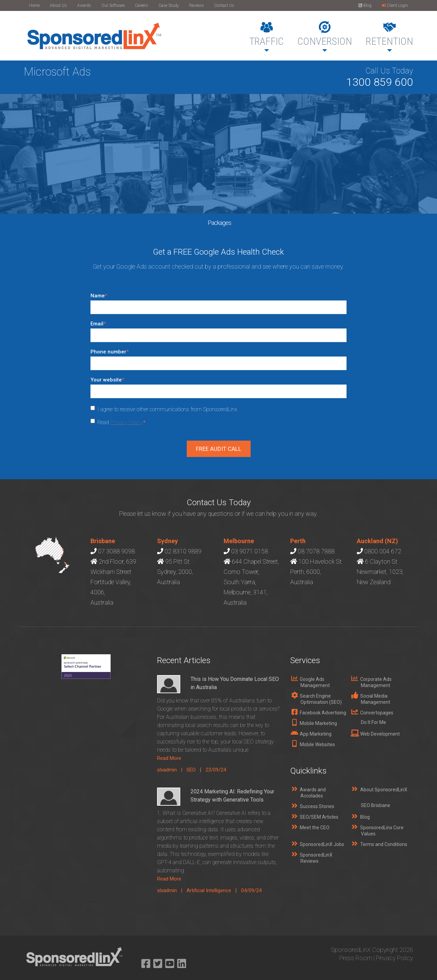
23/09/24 (216, 770)
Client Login (395, 5)
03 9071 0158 (250, 551)
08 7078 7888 (316, 551)
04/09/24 (251, 890)
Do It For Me (373, 722)
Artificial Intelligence (209, 890)
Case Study (169, 5)
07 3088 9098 (116, 551)
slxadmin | (172, 770)
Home (34, 5)
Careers (142, 5)
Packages (219, 223)
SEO (191, 770)
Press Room (356, 958)
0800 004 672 (383, 551)
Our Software (113, 5)
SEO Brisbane (376, 805)
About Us (58, 5)
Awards (84, 5)
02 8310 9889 (183, 551)
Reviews (196, 5)
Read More (169, 758)
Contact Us (224, 5)
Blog (365, 5)
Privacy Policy (126, 422)
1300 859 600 (380, 82)
